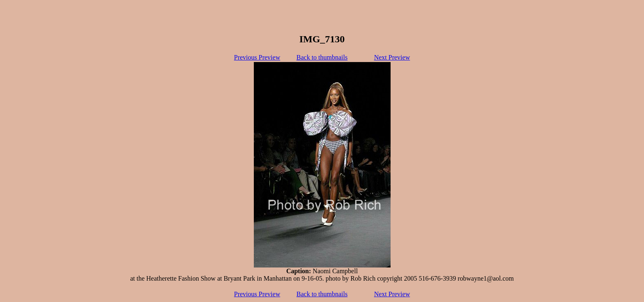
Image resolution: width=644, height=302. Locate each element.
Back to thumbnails (322, 57)
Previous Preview (257, 57)
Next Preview (392, 57)
